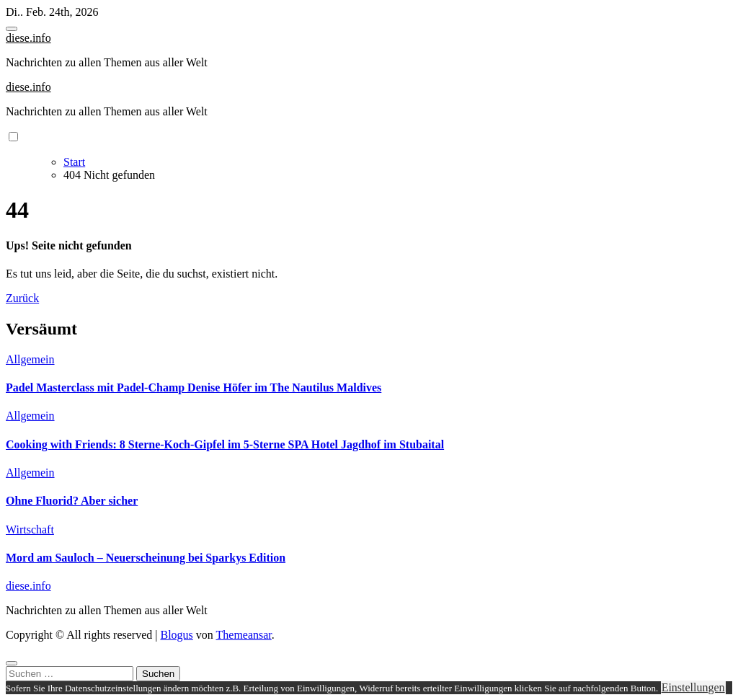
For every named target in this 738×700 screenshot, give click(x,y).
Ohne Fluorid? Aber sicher (72, 501)
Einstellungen (693, 687)
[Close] (12, 663)
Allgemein (30, 359)
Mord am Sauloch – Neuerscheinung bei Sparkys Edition (146, 558)
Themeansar (244, 635)
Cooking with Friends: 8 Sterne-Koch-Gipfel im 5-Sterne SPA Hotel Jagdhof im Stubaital (225, 444)
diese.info (28, 38)
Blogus (176, 635)
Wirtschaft (30, 530)
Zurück (22, 298)
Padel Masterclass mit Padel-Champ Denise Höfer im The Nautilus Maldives (194, 387)
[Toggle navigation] (12, 29)
